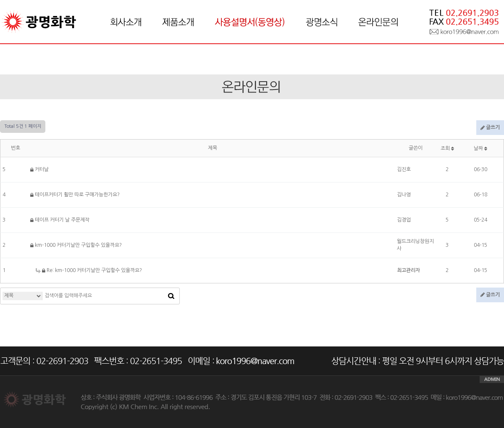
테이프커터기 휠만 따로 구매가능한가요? (75, 195)
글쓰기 (490, 128)
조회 (447, 148)
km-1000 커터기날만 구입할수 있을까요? (76, 245)
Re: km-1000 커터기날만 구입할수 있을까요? (89, 270)
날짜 (480, 148)
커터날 (39, 169)
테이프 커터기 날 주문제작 (60, 220)
